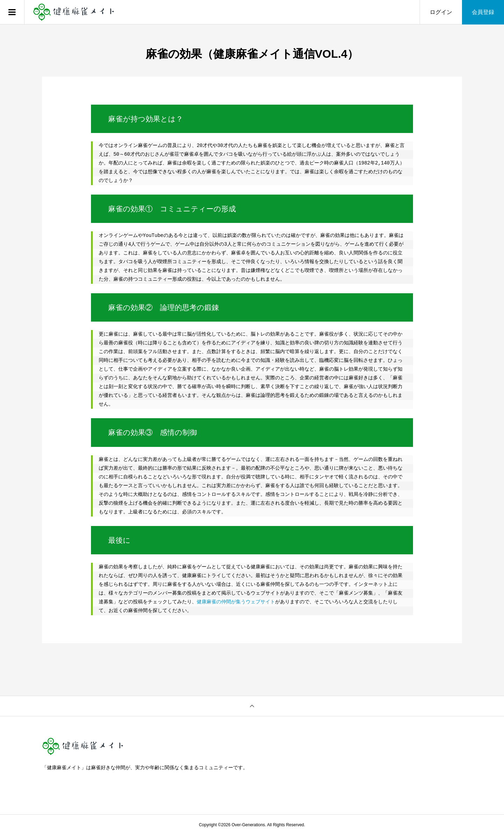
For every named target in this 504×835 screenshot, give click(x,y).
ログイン (441, 12)
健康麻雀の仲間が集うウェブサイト (236, 602)
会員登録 (483, 12)
